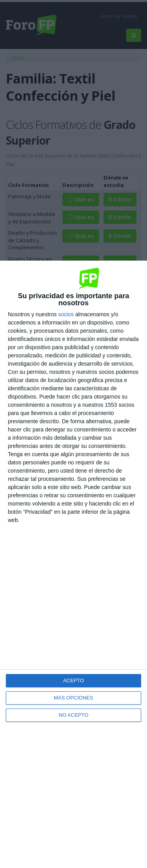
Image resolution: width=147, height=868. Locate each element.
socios (66, 314)
